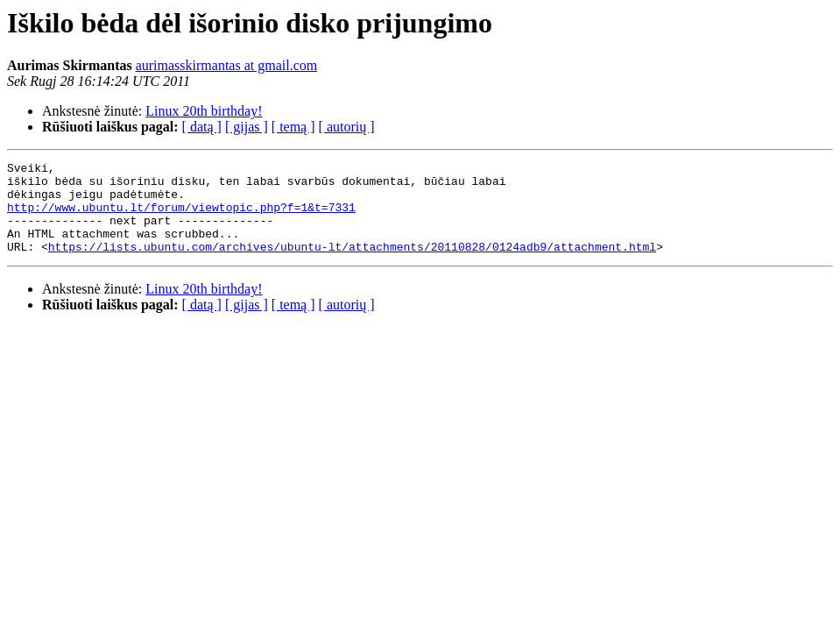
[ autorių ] (347, 127)
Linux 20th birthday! (204, 111)
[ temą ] (293, 127)
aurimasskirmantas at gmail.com (227, 65)
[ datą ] (202, 127)
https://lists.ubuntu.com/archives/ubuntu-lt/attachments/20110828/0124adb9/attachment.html (352, 265)
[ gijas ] (247, 127)
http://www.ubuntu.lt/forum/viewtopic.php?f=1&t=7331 (181, 217)
